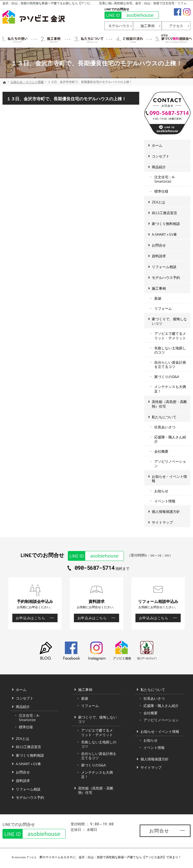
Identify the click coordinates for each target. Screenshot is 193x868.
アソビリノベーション (170, 464)
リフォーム (163, 308)
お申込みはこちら (29, 618)
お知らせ (161, 491)
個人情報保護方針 (166, 511)
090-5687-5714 (94, 568)
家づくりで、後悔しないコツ (169, 321)
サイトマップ (162, 522)
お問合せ (159, 245)
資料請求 (159, 256)
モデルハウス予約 (166, 278)
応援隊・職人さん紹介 (170, 439)
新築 (158, 298)
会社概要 (161, 451)
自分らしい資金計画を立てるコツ (170, 365)
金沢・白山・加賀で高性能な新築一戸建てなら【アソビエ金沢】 (122, 857)
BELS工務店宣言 (164, 213)
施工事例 (159, 288)
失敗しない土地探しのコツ (170, 350)
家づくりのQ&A (167, 377)
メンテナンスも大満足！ (170, 389)
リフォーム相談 (164, 267)
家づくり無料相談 (166, 224)
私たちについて (164, 417)
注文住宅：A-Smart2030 (165, 179)
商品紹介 (159, 167)
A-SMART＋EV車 (164, 234)
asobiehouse (129, 15)
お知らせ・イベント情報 (169, 479)
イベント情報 (165, 501)
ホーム (157, 145)
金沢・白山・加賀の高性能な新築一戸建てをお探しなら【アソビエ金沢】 (52, 3)
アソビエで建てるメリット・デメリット (170, 336)
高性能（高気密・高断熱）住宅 (169, 404)
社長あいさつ (165, 427)
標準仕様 (161, 191)
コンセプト (161, 156)
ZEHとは (158, 202)
